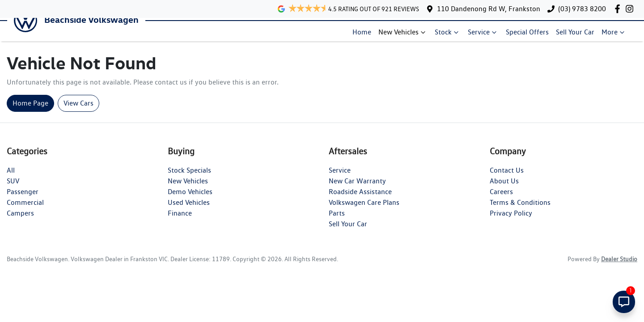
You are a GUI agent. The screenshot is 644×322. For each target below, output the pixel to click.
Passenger (23, 199)
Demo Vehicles (190, 199)
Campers (20, 221)
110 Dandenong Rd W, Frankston (489, 9)
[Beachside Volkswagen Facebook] (619, 9)
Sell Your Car (579, 36)
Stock (451, 36)
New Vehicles (407, 36)
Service (487, 36)
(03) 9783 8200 (582, 9)
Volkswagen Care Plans (364, 210)
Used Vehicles (189, 210)
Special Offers (531, 36)
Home (365, 36)
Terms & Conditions (520, 210)
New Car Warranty (357, 189)
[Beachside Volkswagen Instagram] (631, 9)
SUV (13, 189)
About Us (504, 189)
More (618, 36)
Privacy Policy (511, 221)
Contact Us (507, 178)
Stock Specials (189, 178)
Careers (501, 199)
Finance (180, 221)
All (11, 178)
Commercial (25, 210)
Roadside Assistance (360, 199)
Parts (337, 221)
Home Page (30, 111)
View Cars (78, 111)
